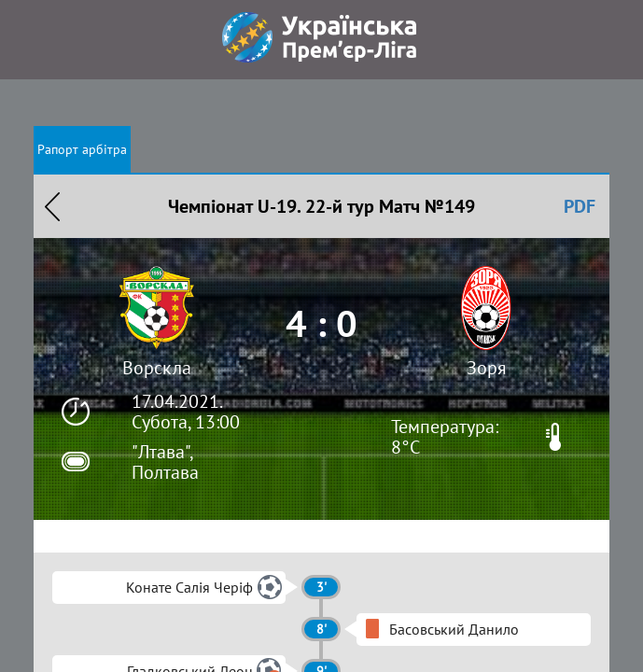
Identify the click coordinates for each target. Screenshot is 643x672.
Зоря (487, 368)
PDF (580, 206)
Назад (52, 206)
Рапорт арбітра (82, 149)
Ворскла (157, 368)
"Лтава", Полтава (165, 462)
